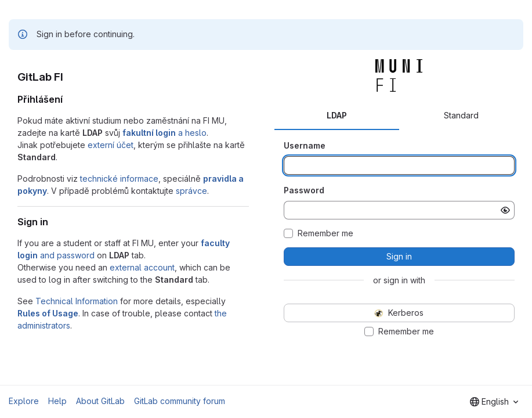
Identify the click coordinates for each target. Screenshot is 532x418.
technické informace (119, 179)
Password (304, 190)
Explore (24, 401)
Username (305, 145)
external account (142, 267)
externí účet (111, 145)
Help (57, 401)
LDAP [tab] (337, 115)
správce (191, 191)
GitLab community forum (180, 401)
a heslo (164, 133)
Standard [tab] (461, 115)
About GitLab (100, 401)
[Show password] (505, 210)
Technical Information (77, 301)
